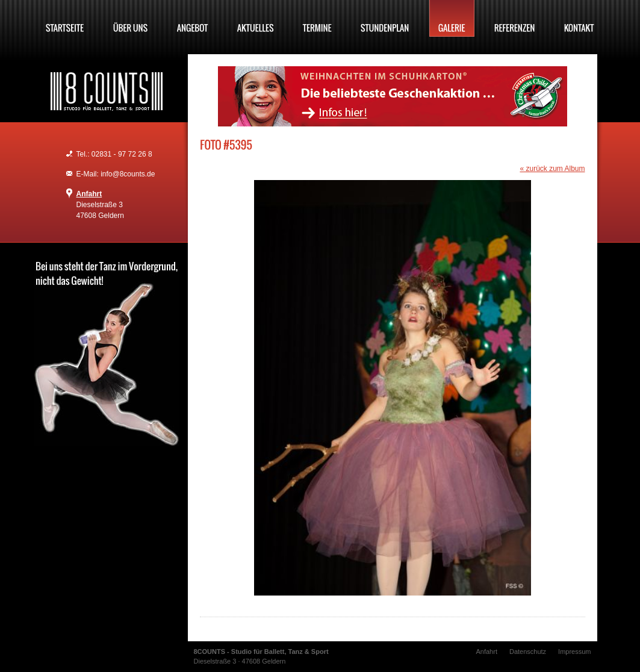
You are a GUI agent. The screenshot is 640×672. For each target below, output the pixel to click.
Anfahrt (89, 194)
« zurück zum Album (552, 169)
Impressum (574, 652)
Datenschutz (528, 652)
